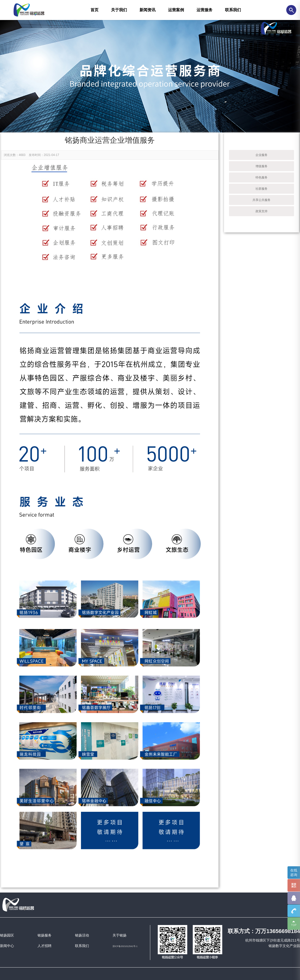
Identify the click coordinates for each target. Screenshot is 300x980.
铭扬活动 (82, 935)
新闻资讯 (147, 10)
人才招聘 (44, 946)
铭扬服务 (44, 935)
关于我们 (119, 10)
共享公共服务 (261, 200)
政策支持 (261, 211)
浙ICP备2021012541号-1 (125, 946)
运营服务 (204, 10)
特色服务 (261, 177)
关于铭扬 (119, 935)
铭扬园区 (7, 935)
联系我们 (233, 10)
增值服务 (261, 166)
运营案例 (176, 10)
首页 (94, 10)
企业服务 (261, 155)
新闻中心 (7, 946)
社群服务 (261, 189)
